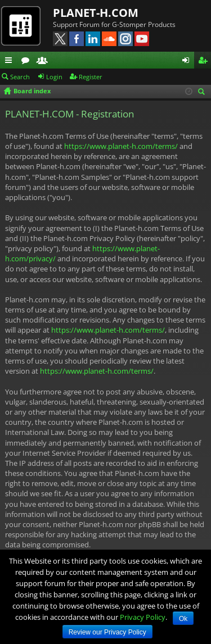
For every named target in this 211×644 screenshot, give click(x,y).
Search (20, 77)
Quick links (11, 62)
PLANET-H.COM (96, 13)
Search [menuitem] (203, 92)
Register (91, 77)
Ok (183, 619)
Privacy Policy (143, 617)
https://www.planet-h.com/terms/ (121, 146)
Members (44, 62)
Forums (28, 62)
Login (54, 77)
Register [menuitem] (205, 62)
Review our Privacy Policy (107, 632)
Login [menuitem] (188, 62)
